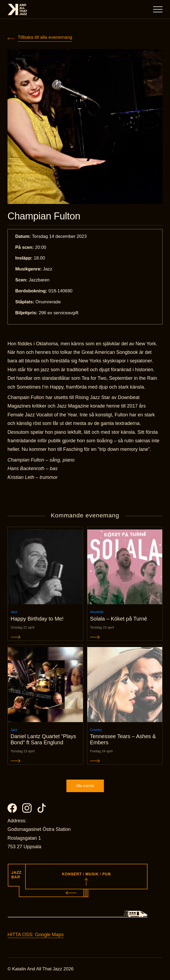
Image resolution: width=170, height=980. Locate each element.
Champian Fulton (44, 216)
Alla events (85, 786)
